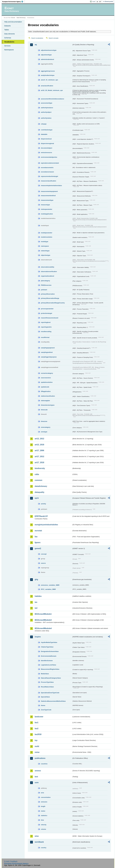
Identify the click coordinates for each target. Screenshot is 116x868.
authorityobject (46, 112)
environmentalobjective (49, 157)
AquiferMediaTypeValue (49, 642)
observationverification (49, 271)
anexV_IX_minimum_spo (49, 80)
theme (43, 705)
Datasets (7, 26)
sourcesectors (46, 378)
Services (7, 46)
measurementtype (47, 200)
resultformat (45, 337)
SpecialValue (45, 697)
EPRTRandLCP (41, 516)
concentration (46, 797)
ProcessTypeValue (47, 682)
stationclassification (48, 396)
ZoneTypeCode (46, 710)
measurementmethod (48, 196)
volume (43, 829)
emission (44, 802)
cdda (37, 474)
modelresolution (47, 237)
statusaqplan (45, 401)
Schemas (8, 38)
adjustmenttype (46, 55)
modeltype (45, 242)
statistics (44, 816)
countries (44, 764)
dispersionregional (47, 143)
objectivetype (46, 255)
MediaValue (45, 674)
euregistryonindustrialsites (46, 525)
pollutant (44, 290)
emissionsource (46, 153)
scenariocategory (47, 373)
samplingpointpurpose (49, 357)
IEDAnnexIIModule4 (43, 628)
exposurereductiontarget (49, 176)
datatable (44, 134)
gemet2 (38, 548)
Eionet (13, 18)
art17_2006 (39, 450)
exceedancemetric (47, 168)
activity (43, 504)
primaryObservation (48, 294)
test (36, 777)
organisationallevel (47, 276)
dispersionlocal (46, 139)
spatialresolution (47, 382)
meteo (43, 811)
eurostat (38, 531)
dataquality (39, 492)
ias (36, 602)
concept (44, 554)
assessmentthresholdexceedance (52, 99)
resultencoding (46, 332)
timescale (44, 410)
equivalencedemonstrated (50, 163)
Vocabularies (9, 42)
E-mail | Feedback (11, 861)
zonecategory (46, 427)
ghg (36, 579)
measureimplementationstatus (51, 185)
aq (36, 45)
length (43, 806)
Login (94, 1)
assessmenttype (47, 103)
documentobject (47, 148)
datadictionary (41, 486)
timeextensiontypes (48, 405)
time (42, 820)
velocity (44, 825)
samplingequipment (48, 348)
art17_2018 (39, 462)
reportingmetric (46, 327)
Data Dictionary (21, 18)
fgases (38, 542)
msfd (37, 746)
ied (36, 608)
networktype (45, 251)
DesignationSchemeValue (50, 651)
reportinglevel (46, 322)
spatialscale (45, 387)
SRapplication (46, 391)
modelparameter (47, 233)
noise (37, 752)
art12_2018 (39, 445)
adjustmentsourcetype (49, 50)
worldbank (39, 842)
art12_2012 (39, 439)
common (38, 480)
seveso (38, 771)
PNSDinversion (46, 285)
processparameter (47, 309)
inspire (38, 637)
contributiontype (47, 130)
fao (36, 537)
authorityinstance (47, 108)
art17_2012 (39, 456)
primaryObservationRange (50, 298)
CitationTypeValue (47, 647)
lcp (36, 740)
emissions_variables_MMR (50, 585)
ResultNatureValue (47, 687)
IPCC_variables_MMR (48, 589)
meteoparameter (47, 209)
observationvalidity (48, 267)
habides (38, 596)
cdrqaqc (44, 124)
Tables (7, 30)
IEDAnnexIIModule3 (43, 620)
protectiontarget (46, 313)
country (44, 848)
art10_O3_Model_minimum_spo (52, 90)
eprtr (37, 498)
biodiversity (40, 468)
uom (37, 783)
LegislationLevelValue (48, 665)
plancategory (45, 281)
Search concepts (54, 38)
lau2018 (38, 734)
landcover (39, 717)
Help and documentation (13, 22)
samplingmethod (47, 352)
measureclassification (48, 181)
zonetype (44, 432)
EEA (13, 2)
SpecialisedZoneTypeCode (50, 693)
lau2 (36, 728)
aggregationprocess (48, 71)
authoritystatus (46, 118)
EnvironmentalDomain (49, 656)
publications (40, 758)
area (42, 793)
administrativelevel (47, 59)
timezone (44, 421)
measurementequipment (49, 191)
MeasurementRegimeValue (50, 669)
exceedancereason (47, 172)
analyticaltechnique (48, 75)
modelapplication (47, 214)
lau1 (36, 723)
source (43, 563)
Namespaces (9, 50)
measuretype (45, 205)
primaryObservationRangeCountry (53, 303)
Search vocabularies (37, 38)
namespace (45, 246)
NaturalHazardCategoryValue (51, 678)
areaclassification (47, 86)
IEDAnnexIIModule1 (43, 614)
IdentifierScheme (47, 661)
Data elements (9, 34)
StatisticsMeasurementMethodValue (53, 701)
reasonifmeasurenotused (50, 318)
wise (37, 836)
